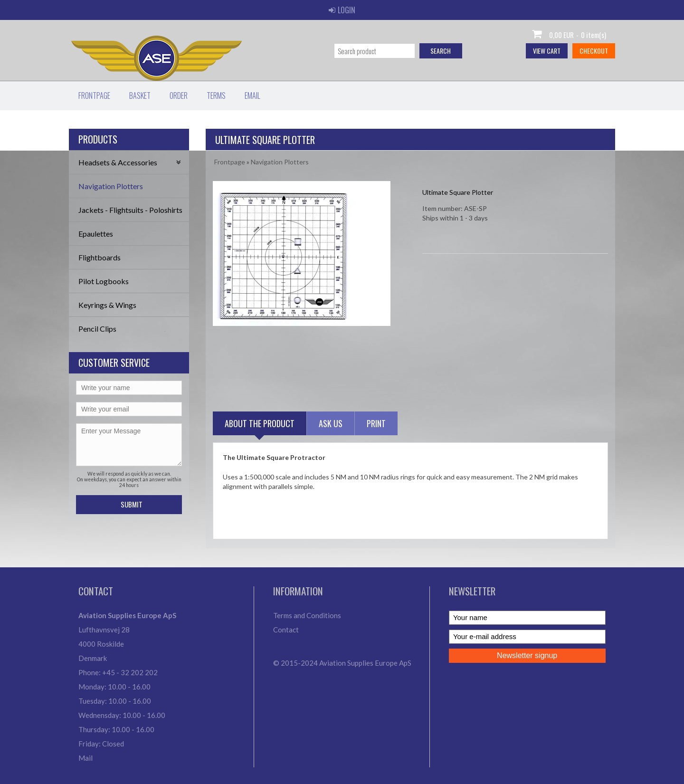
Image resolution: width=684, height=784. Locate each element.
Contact (286, 630)
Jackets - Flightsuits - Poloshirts (130, 210)
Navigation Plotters (111, 186)
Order (179, 96)
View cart (547, 51)
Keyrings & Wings (107, 305)
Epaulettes (96, 234)
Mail (85, 758)
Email (252, 96)
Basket (140, 96)
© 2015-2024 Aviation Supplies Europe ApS (342, 663)
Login (342, 10)
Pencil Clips (97, 329)
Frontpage (94, 96)
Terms (216, 96)
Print (376, 423)
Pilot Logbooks (104, 281)
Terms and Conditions (307, 615)
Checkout (594, 51)
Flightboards (100, 257)
